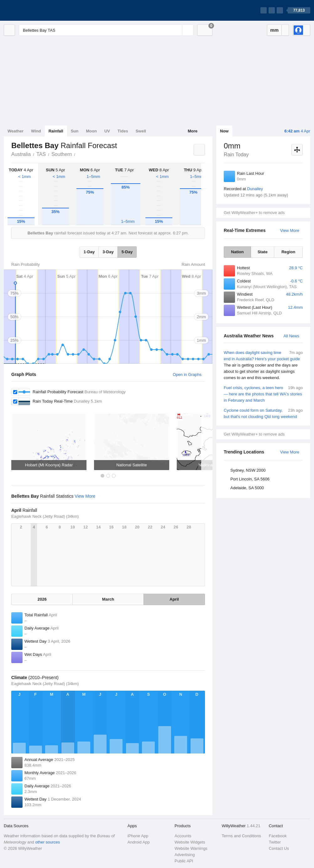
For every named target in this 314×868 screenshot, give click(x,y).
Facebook (278, 836)
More (193, 131)
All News (291, 336)
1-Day (89, 252)
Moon (91, 131)
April (174, 599)
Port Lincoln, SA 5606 (250, 479)
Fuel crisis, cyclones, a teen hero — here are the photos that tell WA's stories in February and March (263, 394)
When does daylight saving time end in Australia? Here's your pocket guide (263, 365)
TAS (41, 154)
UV (107, 131)
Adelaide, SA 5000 (247, 488)
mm (274, 30)
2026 (42, 599)
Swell (141, 131)
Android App (139, 842)
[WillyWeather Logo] (33, 10)
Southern (62, 154)
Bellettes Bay (79, 154)
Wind (36, 131)
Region (288, 252)
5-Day (127, 252)
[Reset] (177, 30)
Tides (123, 131)
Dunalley (255, 189)
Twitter (275, 842)
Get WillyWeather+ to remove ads (254, 213)
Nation (237, 252)
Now (224, 131)
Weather (16, 131)
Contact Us (279, 848)
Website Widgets (190, 842)
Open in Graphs (187, 375)
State (263, 252)
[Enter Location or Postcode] (106, 30)
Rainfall (56, 131)
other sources (47, 842)
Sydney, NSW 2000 (248, 470)
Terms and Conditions (241, 836)
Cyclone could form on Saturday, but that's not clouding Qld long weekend (263, 413)
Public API (184, 861)
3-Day (108, 252)
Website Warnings (191, 848)
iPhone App (138, 836)
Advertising (185, 855)
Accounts (183, 836)
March (108, 599)
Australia (21, 154)
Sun (75, 131)
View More (290, 230)
